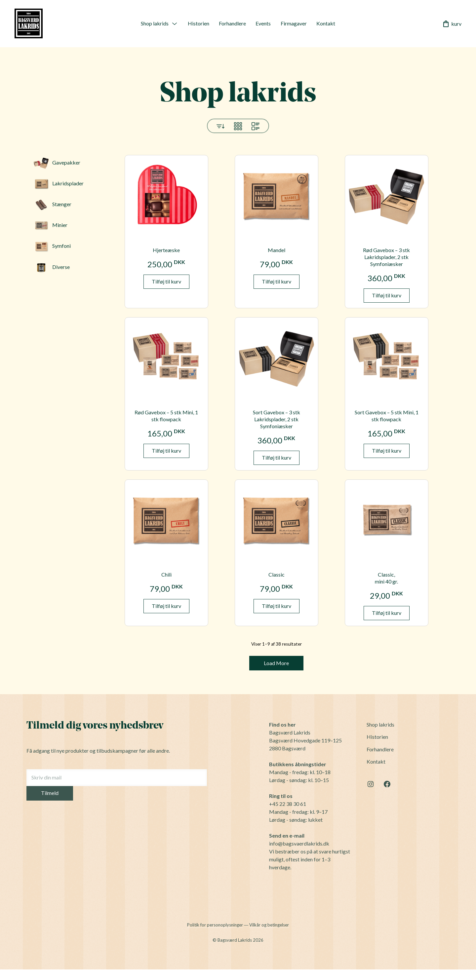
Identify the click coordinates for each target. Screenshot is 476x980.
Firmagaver (294, 23)
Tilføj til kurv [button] (166, 281)
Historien (198, 23)
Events (263, 23)
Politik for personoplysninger (215, 925)
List (256, 126)
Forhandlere (232, 23)
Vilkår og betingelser (269, 925)
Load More (276, 663)
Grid (238, 126)
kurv (452, 24)
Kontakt (326, 23)
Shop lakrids (155, 23)
